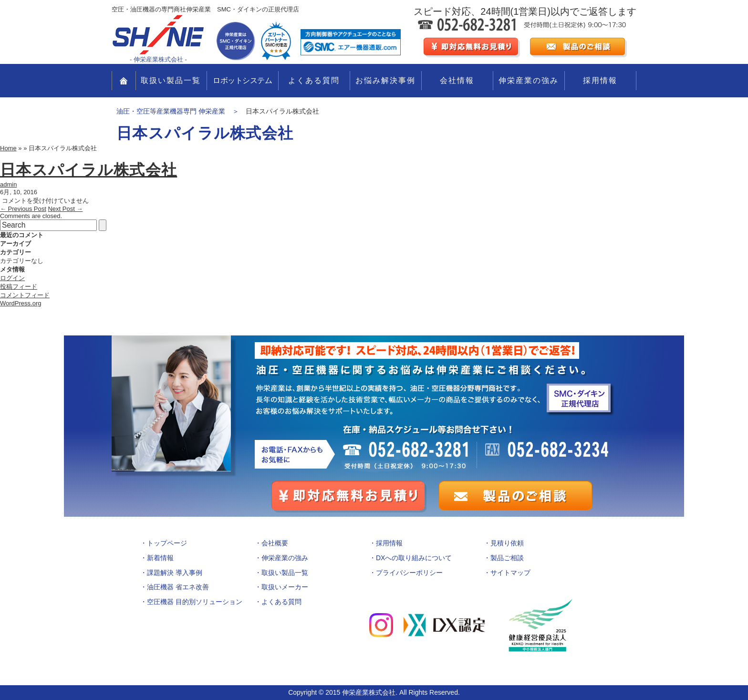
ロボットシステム (242, 80)
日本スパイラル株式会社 (88, 170)
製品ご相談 (507, 558)
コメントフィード (25, 295)
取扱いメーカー (285, 587)
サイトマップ (510, 573)
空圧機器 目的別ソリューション (195, 602)
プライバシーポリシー (409, 573)
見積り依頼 (507, 543)
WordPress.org (21, 303)
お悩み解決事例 (385, 80)
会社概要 (275, 543)
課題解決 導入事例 (175, 573)
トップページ (167, 543)
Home (8, 148)
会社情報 (457, 80)
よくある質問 (314, 80)
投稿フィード (19, 287)
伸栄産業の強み (529, 80)
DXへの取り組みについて (414, 558)
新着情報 (160, 558)
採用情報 (600, 80)
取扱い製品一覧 (171, 80)
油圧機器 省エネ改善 (178, 587)
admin (8, 184)
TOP (124, 81)
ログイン (12, 278)
